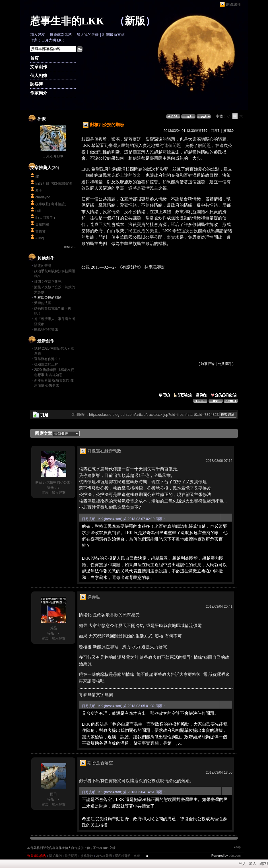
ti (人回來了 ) (45, 218)
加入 (253, 864)
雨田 (53, 794)
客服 (137, 856)
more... (70, 247)
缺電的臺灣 (43, 266)
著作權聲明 (104, 856)
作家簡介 (39, 93)
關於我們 (55, 856)
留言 (45, 493)
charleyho (43, 197)
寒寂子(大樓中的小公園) (53, 482)
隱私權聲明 (123, 856)
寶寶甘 (40, 231)
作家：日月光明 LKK (47, 40)
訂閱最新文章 (114, 35)
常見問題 (71, 856)
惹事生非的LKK (67, 21)
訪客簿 (37, 84)
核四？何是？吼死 (48, 282)
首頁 (34, 58)
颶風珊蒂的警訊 (46, 329)
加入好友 (38, 35)
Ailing (39, 238)
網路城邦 (233, 4)
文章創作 (39, 67)
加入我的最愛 (88, 35)
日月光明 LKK (53, 156)
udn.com (235, 855)
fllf (37, 177)
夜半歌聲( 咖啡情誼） (52, 204)
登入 (242, 864)
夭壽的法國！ (44, 303)
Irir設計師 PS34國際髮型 (54, 184)
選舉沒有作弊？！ (48, 359)
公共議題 (225, 364)
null (38, 211)
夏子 (39, 190)
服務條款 (87, 856)
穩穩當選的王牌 (46, 364)
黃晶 (53, 628)
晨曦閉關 (42, 225)
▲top (237, 847)
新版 (135, 21)
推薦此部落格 (61, 35)
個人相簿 (39, 75)
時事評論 (208, 364)
